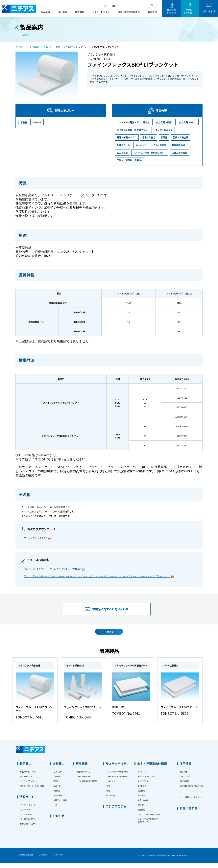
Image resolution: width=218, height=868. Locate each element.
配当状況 (141, 801)
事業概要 (57, 796)
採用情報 (152, 12)
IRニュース (142, 777)
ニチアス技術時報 (83, 782)
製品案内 (45, 12)
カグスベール (25, 815)
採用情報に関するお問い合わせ (192, 791)
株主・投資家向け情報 (129, 12)
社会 (108, 791)
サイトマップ (59, 860)
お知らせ (59, 821)
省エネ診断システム (28, 824)
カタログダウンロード (29, 786)
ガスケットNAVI (26, 820)
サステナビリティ (101, 12)
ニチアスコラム (116, 812)
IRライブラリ (143, 786)
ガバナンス (111, 786)
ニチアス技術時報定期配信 (86, 786)
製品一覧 (48, 47)
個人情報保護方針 (26, 860)
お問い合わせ (188, 813)
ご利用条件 (43, 860)
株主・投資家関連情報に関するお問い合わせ (150, 826)
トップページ (22, 47)
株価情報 (141, 815)
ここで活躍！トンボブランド (191, 803)
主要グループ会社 (60, 806)
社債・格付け (143, 806)
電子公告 (141, 810)
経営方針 (57, 786)
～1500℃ (70, 47)
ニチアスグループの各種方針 (117, 782)
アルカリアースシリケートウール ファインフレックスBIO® (55, 569)
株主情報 (141, 796)
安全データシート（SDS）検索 (32, 791)
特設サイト (27, 802)
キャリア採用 (185, 782)
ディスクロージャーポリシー (149, 820)
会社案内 (62, 12)
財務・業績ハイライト (146, 782)
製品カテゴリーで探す (29, 777)
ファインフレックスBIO (38, 538)
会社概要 (57, 782)
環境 (108, 796)
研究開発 (80, 12)
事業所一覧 (58, 801)
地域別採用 (184, 786)
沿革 (55, 810)
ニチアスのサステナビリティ (117, 777)
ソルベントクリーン (28, 810)
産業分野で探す (26, 782)
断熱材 (59, 47)
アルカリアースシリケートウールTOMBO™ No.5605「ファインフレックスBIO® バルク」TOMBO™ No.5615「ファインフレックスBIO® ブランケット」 (99, 576)
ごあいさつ (58, 777)
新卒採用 (183, 777)
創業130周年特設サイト (29, 829)
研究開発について (83, 777)
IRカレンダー (143, 791)
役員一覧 (57, 791)
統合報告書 (111, 801)
